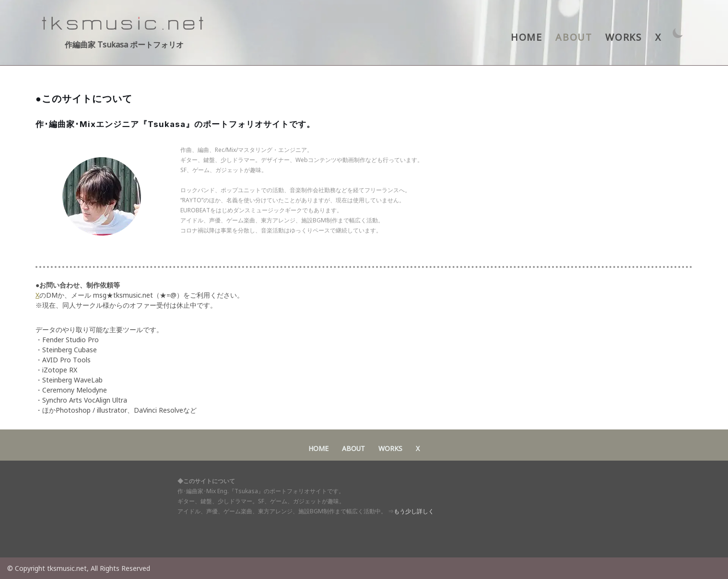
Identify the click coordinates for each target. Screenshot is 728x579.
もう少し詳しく (414, 511)
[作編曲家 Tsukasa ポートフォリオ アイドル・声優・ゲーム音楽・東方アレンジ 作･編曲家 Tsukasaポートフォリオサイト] (124, 32)
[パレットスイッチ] (678, 33)
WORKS (623, 37)
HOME (526, 37)
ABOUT (574, 37)
